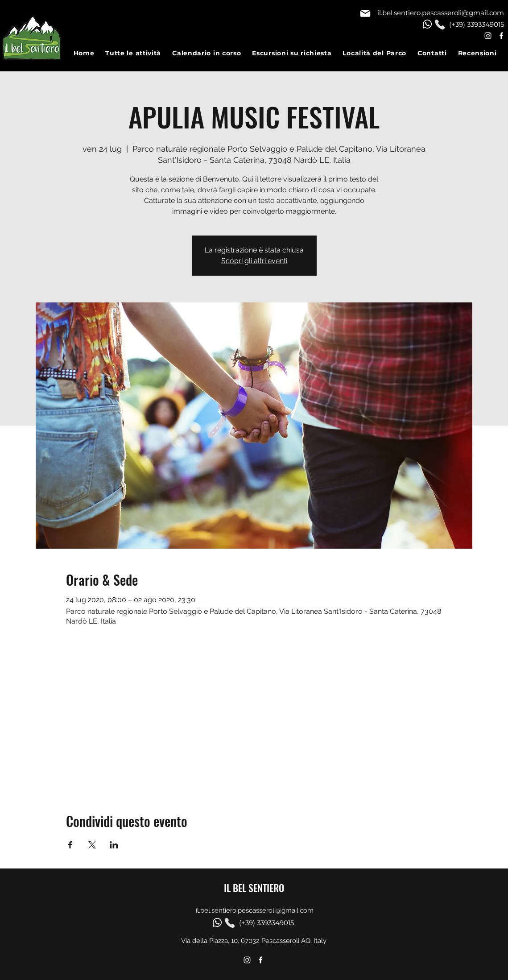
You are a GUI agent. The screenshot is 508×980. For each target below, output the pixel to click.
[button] (139, 53)
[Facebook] (501, 36)
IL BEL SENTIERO (254, 888)
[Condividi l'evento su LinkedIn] (114, 845)
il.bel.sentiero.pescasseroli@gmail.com (441, 13)
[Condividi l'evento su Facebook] (70, 845)
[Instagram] (488, 36)
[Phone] (440, 25)
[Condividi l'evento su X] (92, 845)
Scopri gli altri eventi (254, 261)
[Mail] (365, 13)
